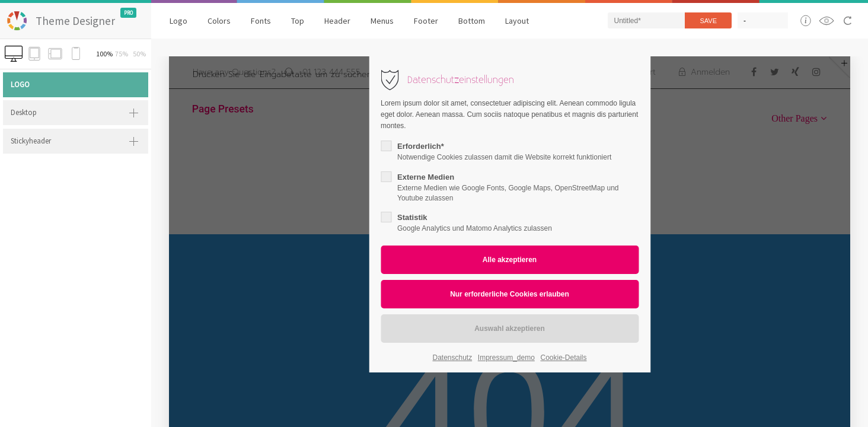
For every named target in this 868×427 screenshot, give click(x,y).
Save (708, 21)
